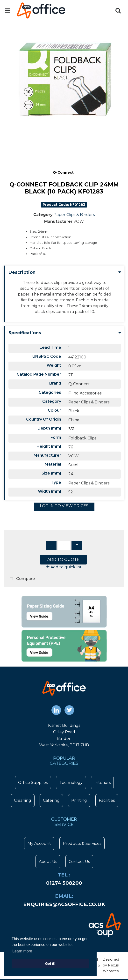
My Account (39, 843)
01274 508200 (64, 883)
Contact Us (79, 862)
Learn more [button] (22, 951)
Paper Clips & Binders (74, 215)
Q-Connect (63, 172)
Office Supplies (33, 783)
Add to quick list (64, 567)
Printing (79, 800)
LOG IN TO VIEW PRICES (64, 506)
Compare (21, 579)
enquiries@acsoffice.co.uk (64, 904)
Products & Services (82, 843)
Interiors (103, 783)
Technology (71, 783)
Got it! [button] (50, 964)
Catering (51, 800)
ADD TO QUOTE (63, 560)
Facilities (107, 800)
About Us (48, 862)
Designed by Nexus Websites (111, 965)
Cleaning (23, 800)
